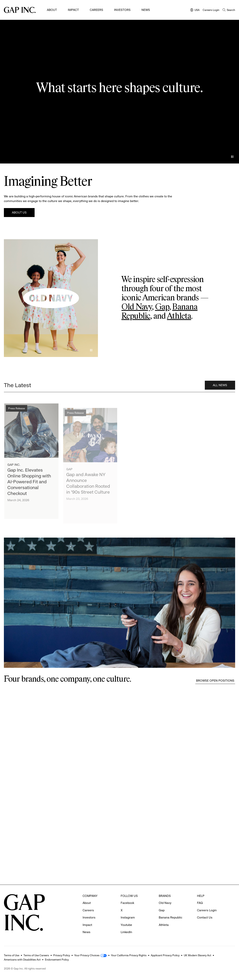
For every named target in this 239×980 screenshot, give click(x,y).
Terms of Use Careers (36, 955)
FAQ (200, 903)
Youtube (126, 925)
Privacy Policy (62, 955)
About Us (19, 212)
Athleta (179, 316)
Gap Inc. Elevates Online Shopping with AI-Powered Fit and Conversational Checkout (29, 486)
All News (220, 387)
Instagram (128, 917)
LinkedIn (126, 932)
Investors (122, 10)
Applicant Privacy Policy (165, 955)
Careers (96, 10)
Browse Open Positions (215, 681)
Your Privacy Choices (87, 955)
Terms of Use (12, 955)
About (52, 10)
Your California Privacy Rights (129, 955)
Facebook (127, 903)
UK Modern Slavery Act (198, 955)
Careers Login (211, 10)
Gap (162, 307)
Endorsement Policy (57, 960)
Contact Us (205, 917)
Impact (73, 10)
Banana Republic (171, 917)
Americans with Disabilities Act (22, 960)
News (146, 10)
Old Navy (137, 307)
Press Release (17, 412)
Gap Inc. (14, 469)
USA (195, 10)
